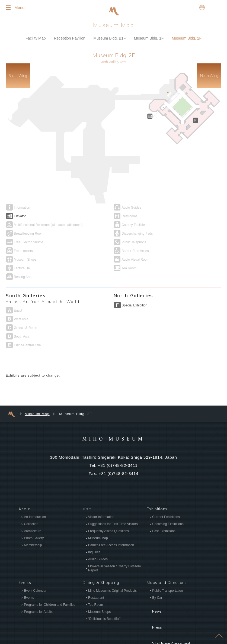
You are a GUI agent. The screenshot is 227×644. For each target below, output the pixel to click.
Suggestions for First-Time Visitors (113, 503)
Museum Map (37, 393)
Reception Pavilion (70, 43)
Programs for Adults (38, 590)
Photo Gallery (34, 517)
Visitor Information (101, 496)
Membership (33, 524)
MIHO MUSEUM (114, 417)
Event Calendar (35, 569)
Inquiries (94, 531)
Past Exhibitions (164, 510)
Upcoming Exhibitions (168, 503)
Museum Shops (99, 590)
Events (29, 576)
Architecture (33, 510)
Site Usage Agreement (168, 602)
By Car (157, 576)
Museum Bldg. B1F (110, 43)
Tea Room (96, 583)
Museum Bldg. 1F (149, 43)
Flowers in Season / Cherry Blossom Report (114, 547)
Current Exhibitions (166, 496)
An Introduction (35, 496)
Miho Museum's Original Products (112, 569)
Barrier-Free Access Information (111, 524)
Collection (31, 503)
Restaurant (96, 576)
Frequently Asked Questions (108, 510)
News (152, 586)
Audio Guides (98, 538)
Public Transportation (167, 569)
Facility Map (36, 43)
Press (152, 594)
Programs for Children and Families (49, 583)
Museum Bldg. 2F (187, 43)
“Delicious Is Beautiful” (104, 597)
